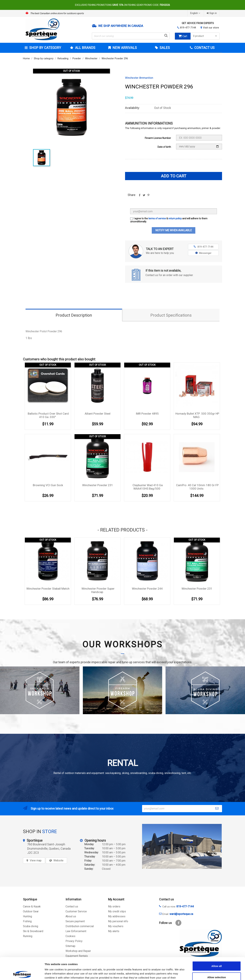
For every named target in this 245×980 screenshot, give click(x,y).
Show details (179, 973)
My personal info (118, 921)
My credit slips (117, 911)
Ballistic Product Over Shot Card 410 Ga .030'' (48, 415)
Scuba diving (31, 926)
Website (58, 860)
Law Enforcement (76, 931)
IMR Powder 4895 (147, 414)
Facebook (178, 923)
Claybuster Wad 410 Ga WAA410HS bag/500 (148, 487)
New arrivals (124, 48)
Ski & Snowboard (33, 931)
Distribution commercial (80, 926)
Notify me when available (174, 230)
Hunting (27, 916)
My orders (114, 906)
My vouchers (116, 926)
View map (36, 860)
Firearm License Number (158, 138)
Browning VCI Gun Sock (48, 485)
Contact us (72, 906)
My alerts (114, 931)
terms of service (157, 218)
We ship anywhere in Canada (121, 26)
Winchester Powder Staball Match (48, 589)
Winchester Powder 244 (147, 589)
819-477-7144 (188, 28)
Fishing (27, 921)
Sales (164, 48)
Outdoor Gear (31, 911)
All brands (85, 48)
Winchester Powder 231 (98, 485)
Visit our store (211, 28)
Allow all (217, 944)
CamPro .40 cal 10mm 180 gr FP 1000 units (197, 487)
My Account (116, 899)
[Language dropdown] (196, 13)
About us (71, 916)
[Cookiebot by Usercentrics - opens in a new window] (22, 973)
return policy (175, 218)
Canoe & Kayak (32, 906)
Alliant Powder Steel (98, 414)
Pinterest (148, 196)
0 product (205, 36)
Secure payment (75, 921)
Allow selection (217, 955)
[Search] (131, 36)
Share (140, 196)
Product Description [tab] (74, 315)
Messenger (203, 253)
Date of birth (164, 147)
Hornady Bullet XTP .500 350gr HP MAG (197, 415)
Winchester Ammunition (139, 78)
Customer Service (76, 911)
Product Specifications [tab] (171, 315)
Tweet (144, 196)
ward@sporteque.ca (181, 914)
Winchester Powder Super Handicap (98, 590)
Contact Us (204, 48)
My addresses (117, 916)
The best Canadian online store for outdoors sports (57, 13)
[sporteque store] (182, 846)
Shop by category (45, 48)
